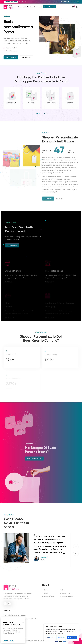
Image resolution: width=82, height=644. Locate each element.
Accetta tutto (72, 637)
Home (20, 7)
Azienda (26, 7)
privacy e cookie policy (57, 633)
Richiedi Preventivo (50, 7)
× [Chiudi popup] (23, 623)
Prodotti (33, 7)
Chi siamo (26, 58)
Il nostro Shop (11, 58)
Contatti (39, 7)
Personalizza (51, 637)
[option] (35, 548)
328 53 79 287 (8, 641)
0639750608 (65, 2)
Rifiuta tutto (61, 637)
